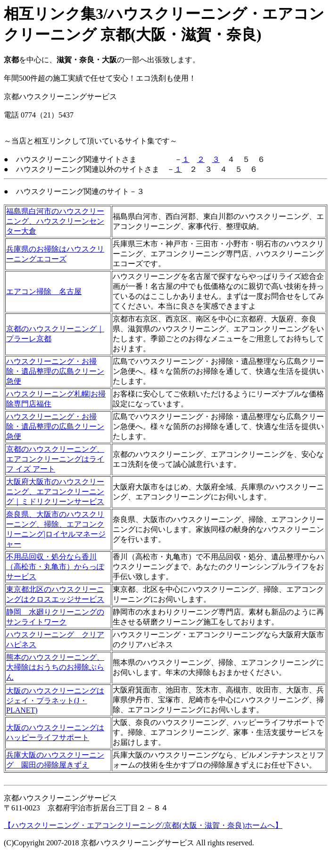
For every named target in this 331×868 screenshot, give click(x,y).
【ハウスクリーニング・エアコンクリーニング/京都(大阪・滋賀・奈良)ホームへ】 (143, 825)
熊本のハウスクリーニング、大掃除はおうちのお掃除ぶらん (55, 667)
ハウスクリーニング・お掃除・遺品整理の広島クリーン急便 (55, 371)
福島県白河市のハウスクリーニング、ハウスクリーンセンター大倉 (55, 221)
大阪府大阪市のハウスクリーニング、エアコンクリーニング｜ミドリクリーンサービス (55, 492)
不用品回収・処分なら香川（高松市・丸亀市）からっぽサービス (55, 567)
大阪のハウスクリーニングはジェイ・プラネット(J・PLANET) (55, 700)
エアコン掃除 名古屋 (44, 291)
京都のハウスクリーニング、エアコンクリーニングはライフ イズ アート (55, 459)
